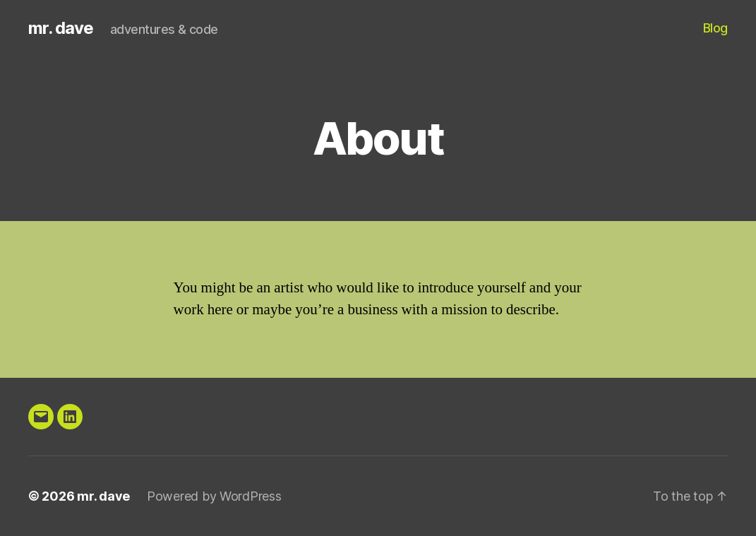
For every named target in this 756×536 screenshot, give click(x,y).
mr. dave (61, 28)
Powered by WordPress (214, 496)
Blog (715, 28)
